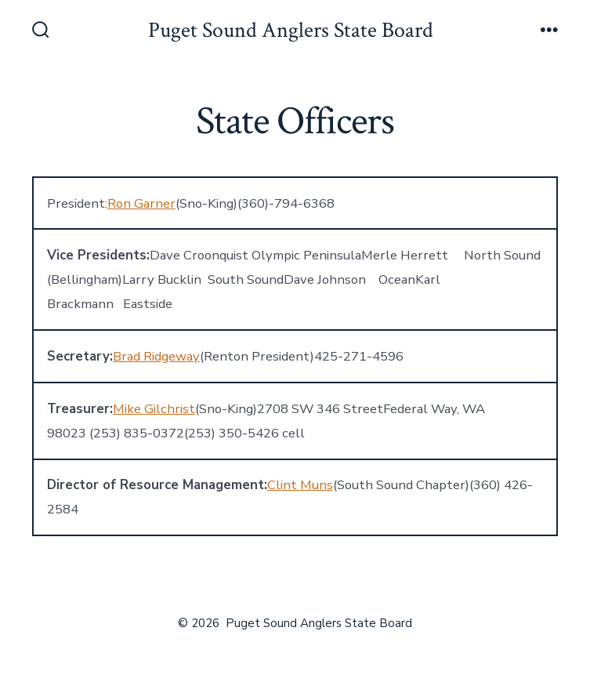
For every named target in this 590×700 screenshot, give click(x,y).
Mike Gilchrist (154, 409)
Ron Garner (141, 203)
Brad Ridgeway (156, 356)
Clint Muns (300, 485)
